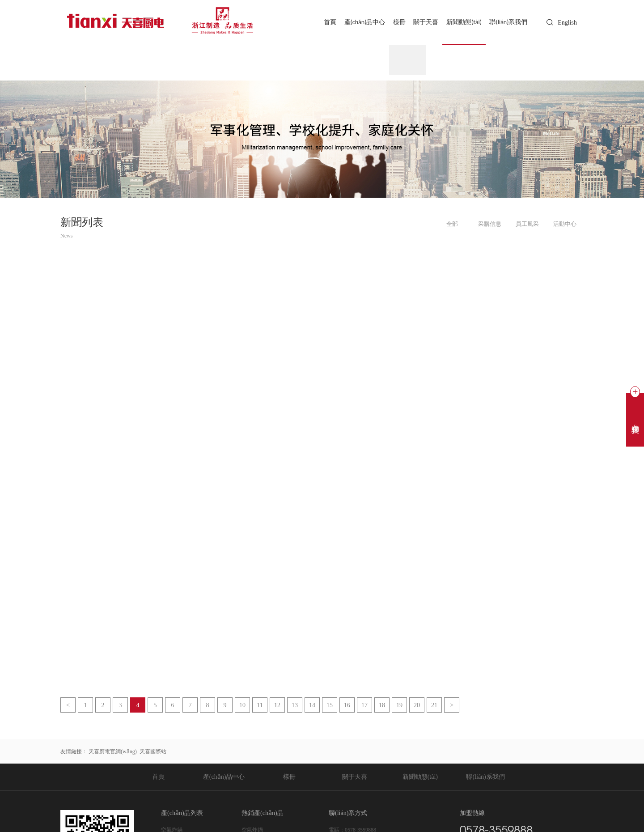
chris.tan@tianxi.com (368, 734)
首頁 (318, 22)
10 (242, 588)
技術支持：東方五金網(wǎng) (542, 808)
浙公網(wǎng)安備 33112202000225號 (257, 808)
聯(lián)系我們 (507, 22)
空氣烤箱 (172, 723)
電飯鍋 (169, 734)
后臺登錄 (423, 808)
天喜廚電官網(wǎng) (113, 634)
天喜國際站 (153, 634)
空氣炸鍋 (172, 713)
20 (417, 588)
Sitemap (400, 808)
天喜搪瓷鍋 (174, 756)
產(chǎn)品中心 (355, 22)
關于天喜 (420, 22)
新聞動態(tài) (461, 22)
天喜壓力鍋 (174, 745)
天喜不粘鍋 (174, 766)
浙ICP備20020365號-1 (179, 808)
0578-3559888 (360, 713)
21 (434, 588)
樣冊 (392, 22)
